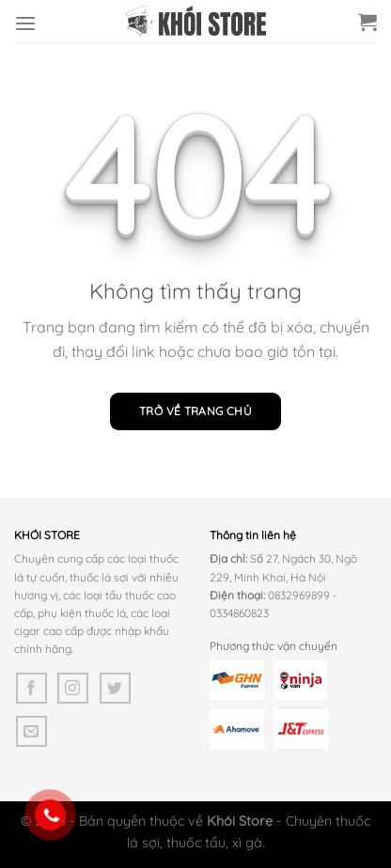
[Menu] (25, 23)
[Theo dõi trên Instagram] (73, 688)
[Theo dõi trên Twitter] (115, 688)
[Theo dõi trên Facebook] (31, 688)
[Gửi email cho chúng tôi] (31, 731)
